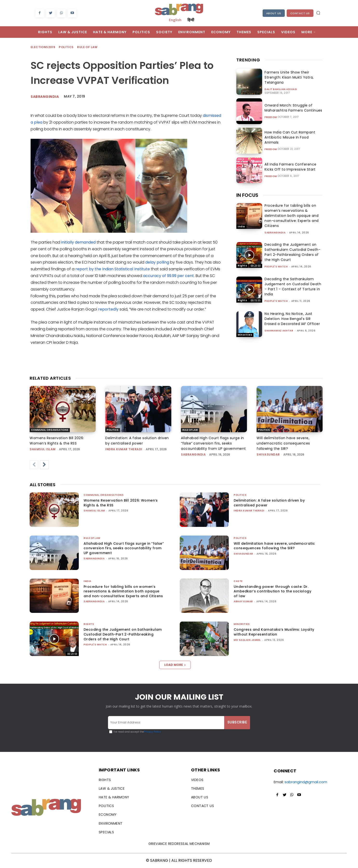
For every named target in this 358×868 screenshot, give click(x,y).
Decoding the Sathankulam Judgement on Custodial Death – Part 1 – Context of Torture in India (293, 287)
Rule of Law (87, 47)
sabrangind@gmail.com (306, 782)
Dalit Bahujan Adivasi (281, 89)
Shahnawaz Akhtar (279, 331)
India (241, 227)
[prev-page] (34, 465)
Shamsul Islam (43, 449)
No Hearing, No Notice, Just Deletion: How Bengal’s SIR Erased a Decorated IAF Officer (292, 319)
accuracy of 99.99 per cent (169, 276)
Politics (66, 47)
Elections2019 (43, 47)
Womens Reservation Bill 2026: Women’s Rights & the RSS (121, 503)
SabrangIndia (45, 97)
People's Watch (276, 267)
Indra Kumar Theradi (124, 449)
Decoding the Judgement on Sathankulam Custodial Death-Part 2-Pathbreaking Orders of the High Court (292, 252)
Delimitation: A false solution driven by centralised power (269, 503)
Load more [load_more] (175, 665)
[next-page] (44, 465)
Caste (238, 581)
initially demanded (78, 242)
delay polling (157, 262)
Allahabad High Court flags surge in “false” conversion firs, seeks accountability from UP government (213, 443)
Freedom (271, 117)
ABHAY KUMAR (243, 601)
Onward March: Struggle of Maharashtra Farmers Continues (292, 108)
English (175, 20)
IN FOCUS (247, 195)
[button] (318, 13)
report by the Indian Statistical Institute (113, 269)
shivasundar (268, 454)
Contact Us (300, 13)
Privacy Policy (152, 732)
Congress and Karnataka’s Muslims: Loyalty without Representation (274, 632)
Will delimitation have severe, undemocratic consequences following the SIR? (283, 443)
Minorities (245, 335)
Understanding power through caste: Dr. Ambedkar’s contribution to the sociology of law (272, 591)
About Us (274, 13)
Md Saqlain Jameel (247, 640)
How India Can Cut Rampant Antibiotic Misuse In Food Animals (292, 137)
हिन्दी (191, 20)
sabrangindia (275, 233)
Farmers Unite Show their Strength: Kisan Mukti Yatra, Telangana (287, 77)
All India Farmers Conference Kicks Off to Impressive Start (293, 167)
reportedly (108, 309)
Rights (242, 266)
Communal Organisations (50, 430)
